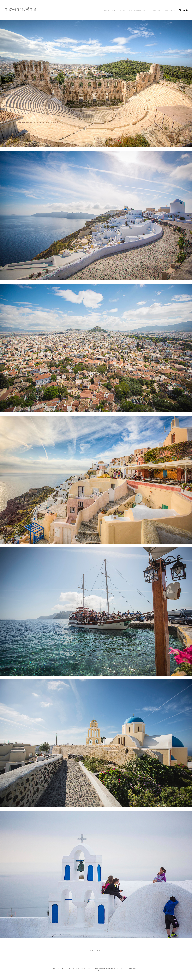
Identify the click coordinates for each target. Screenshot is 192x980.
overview (106, 10)
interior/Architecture (142, 10)
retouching (165, 10)
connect (174, 10)
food (131, 10)
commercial (156, 10)
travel (125, 10)
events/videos (116, 10)
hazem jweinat (21, 9)
